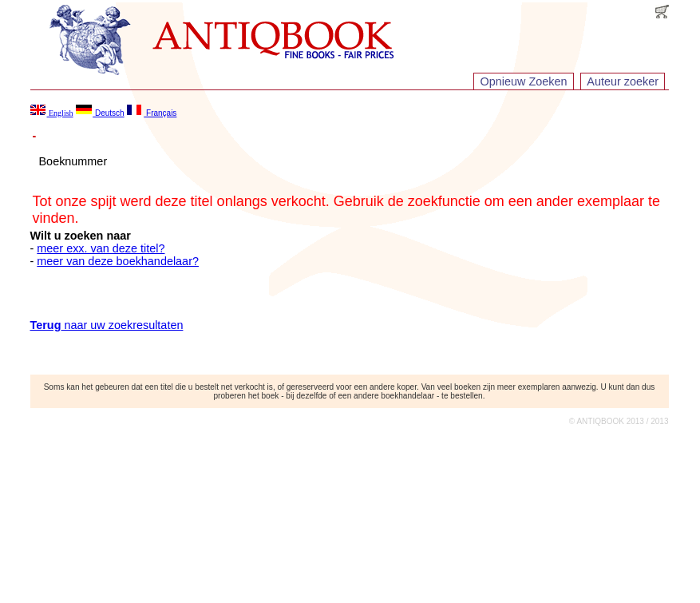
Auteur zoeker (623, 81)
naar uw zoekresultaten (107, 325)
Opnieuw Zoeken (524, 81)
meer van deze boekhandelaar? (118, 261)
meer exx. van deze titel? (101, 248)
